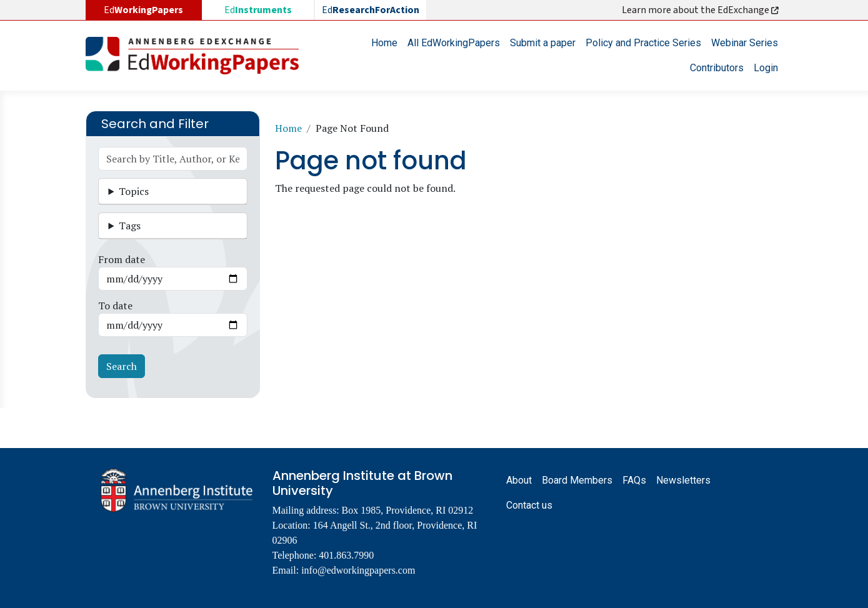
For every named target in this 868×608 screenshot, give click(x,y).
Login (766, 68)
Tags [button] (130, 226)
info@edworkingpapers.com (358, 570)
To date (115, 306)
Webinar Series (745, 43)
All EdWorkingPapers (454, 43)
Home (384, 43)
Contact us (529, 505)
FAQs (634, 480)
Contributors (717, 68)
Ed (258, 10)
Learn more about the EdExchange (701, 10)
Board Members (577, 480)
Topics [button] (134, 191)
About (519, 480)
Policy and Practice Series (643, 43)
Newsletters (683, 480)
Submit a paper (543, 43)
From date (122, 259)
